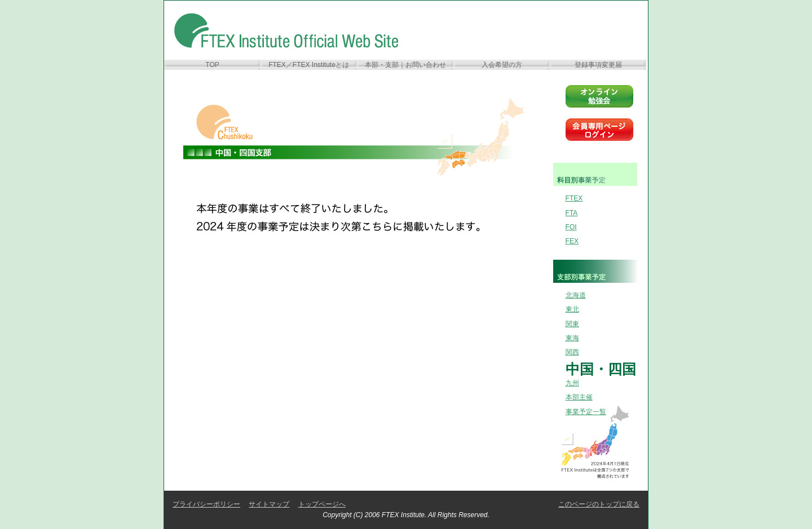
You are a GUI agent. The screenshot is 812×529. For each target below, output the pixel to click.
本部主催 (579, 397)
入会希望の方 (502, 65)
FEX (572, 241)
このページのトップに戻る (599, 504)
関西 (572, 352)
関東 (572, 324)
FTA (572, 213)
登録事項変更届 (598, 65)
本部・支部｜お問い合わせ (405, 65)
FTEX (574, 198)
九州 (572, 383)
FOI (571, 227)
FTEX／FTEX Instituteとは (309, 65)
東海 (572, 338)
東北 (572, 309)
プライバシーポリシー (206, 504)
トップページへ (322, 504)
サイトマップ (269, 504)
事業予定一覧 (586, 412)
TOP (212, 65)
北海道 (576, 295)
